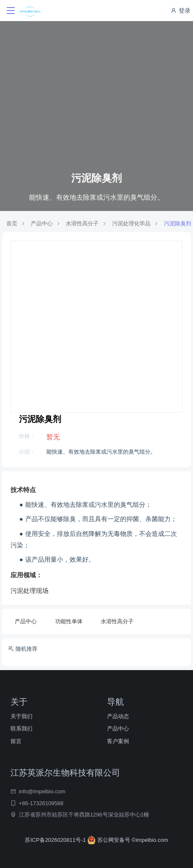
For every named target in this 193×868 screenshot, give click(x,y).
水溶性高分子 (82, 223)
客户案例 (118, 741)
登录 (180, 11)
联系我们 (21, 729)
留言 (16, 741)
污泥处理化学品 (131, 223)
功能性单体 (69, 621)
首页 (12, 223)
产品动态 (118, 716)
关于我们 (21, 716)
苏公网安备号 (109, 840)
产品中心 (42, 223)
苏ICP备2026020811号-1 (56, 840)
